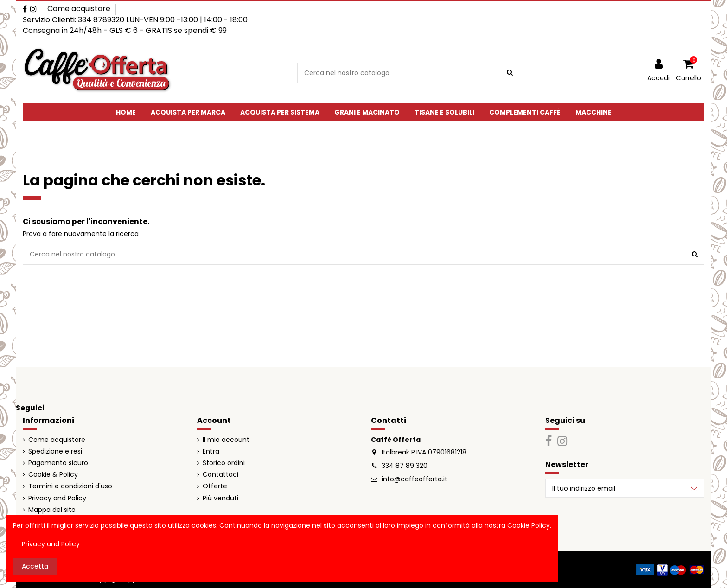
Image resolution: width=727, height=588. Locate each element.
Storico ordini (224, 463)
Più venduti (220, 498)
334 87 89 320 (405, 466)
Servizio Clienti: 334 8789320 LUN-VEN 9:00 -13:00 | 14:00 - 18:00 (136, 20)
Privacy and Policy (57, 498)
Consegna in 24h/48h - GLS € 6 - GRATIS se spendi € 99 (125, 30)
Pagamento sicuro (58, 463)
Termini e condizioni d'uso (70, 486)
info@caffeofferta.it (415, 479)
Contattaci (220, 475)
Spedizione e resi (55, 451)
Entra (211, 451)
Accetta (35, 566)
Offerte (215, 486)
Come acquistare (79, 9)
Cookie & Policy (53, 475)
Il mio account (226, 440)
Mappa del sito (52, 510)
